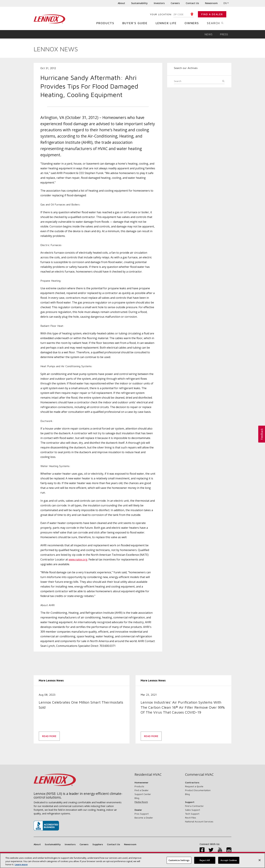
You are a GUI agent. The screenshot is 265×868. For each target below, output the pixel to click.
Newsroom (211, 3)
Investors (159, 3)
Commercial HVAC (199, 775)
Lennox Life (167, 23)
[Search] (199, 82)
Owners (193, 23)
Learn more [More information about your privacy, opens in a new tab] (21, 866)
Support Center (143, 794)
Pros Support (142, 814)
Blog (137, 798)
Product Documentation (198, 790)
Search (219, 23)
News (208, 34)
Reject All (205, 862)
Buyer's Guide (136, 23)
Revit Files (191, 818)
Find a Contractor (194, 806)
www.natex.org (78, 559)
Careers (175, 3)
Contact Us (192, 3)
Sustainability (139, 3)
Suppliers (98, 844)
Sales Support (192, 810)
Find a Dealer (212, 14)
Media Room (141, 802)
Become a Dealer (144, 818)
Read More (49, 736)
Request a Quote (194, 786)
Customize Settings (179, 862)
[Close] (260, 861)
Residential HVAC (148, 775)
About (121, 3)
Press (224, 34)
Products (107, 23)
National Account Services (199, 821)
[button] (262, 434)
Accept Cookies (229, 862)
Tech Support (192, 814)
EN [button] (225, 3)
